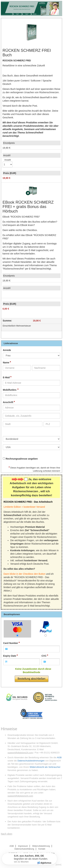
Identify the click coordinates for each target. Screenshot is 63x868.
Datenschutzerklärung (24, 849)
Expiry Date (10, 656)
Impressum (23, 846)
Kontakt (42, 849)
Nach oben (7, 834)
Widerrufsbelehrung (41, 846)
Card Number (11, 643)
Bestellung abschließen (32, 679)
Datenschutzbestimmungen (31, 761)
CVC (44, 656)
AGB (59, 757)
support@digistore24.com (20, 753)
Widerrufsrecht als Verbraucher (45, 767)
